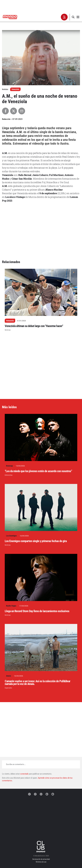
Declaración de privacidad (41, 859)
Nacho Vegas (11, 606)
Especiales (8, 688)
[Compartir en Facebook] (5, 111)
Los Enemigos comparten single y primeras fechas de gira (36, 541)
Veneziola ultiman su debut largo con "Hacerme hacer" (34, 326)
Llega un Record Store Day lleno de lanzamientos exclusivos (37, 611)
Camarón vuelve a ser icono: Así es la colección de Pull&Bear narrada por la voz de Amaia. (37, 683)
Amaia (9, 676)
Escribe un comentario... (16, 764)
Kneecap (9, 466)
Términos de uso (41, 862)
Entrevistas (9, 475)
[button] (64, 17)
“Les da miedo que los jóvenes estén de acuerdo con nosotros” (38, 471)
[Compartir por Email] (22, 111)
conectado (24, 774)
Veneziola (15, 89)
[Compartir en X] (14, 111)
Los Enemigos (11, 536)
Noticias (8, 330)
